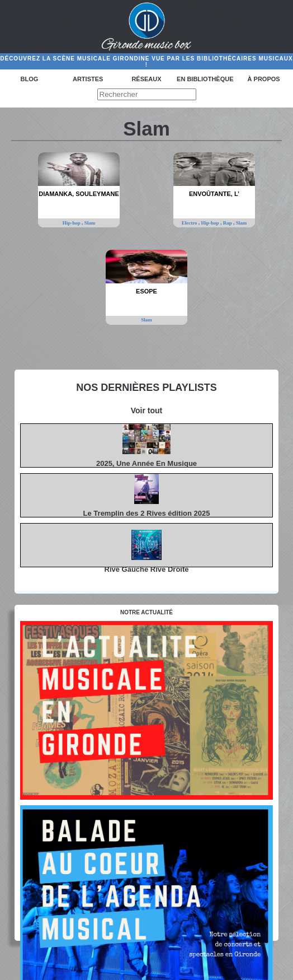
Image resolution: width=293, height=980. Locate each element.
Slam (90, 223)
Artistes (88, 79)
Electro (190, 223)
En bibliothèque (205, 79)
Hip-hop (72, 223)
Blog (30, 79)
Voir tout (147, 410)
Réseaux (146, 79)
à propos (264, 79)
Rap (228, 223)
